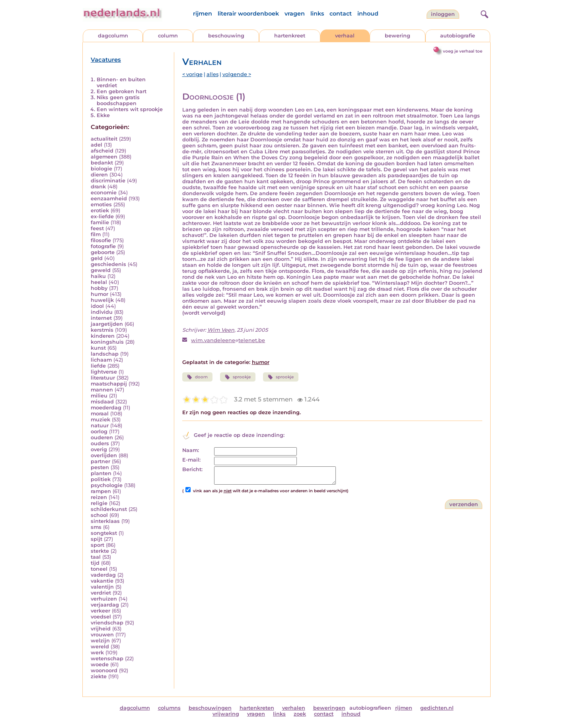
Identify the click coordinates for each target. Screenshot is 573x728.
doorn (197, 377)
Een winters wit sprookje (130, 109)
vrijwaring (226, 714)
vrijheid (101, 629)
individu (102, 312)
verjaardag (105, 605)
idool (97, 306)
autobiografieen (370, 708)
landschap (105, 354)
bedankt (102, 163)
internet (101, 318)
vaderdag (103, 575)
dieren (99, 175)
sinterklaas (105, 521)
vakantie (102, 581)
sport (97, 545)
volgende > (237, 74)
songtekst (104, 533)
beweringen (329, 708)
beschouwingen (210, 708)
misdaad (102, 402)
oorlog (99, 432)
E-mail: (191, 460)
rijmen (203, 14)
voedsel (101, 617)
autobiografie (458, 36)
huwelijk (102, 300)
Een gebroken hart (122, 91)
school (99, 515)
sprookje (238, 377)
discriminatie (108, 181)
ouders (100, 443)
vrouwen (102, 635)
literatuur (103, 378)
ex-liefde (102, 216)
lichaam (101, 360)
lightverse (104, 372)
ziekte (99, 676)
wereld (100, 647)
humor (99, 294)
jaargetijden (107, 324)
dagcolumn (113, 36)
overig (99, 449)
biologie (101, 169)
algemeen (104, 157)
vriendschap (107, 623)
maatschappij (109, 384)
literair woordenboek (248, 14)
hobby (99, 288)
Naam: (191, 450)
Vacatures (106, 60)
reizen (99, 497)
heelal (99, 282)
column (168, 36)
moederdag (106, 408)
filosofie (101, 240)
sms (96, 527)
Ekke (103, 115)
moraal (100, 414)
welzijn (100, 641)
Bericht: (192, 469)
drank (98, 187)
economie (104, 193)
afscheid (102, 151)
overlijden (104, 455)
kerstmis (102, 330)
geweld (101, 270)
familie (100, 222)
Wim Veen (221, 330)
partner (100, 461)
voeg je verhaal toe (463, 51)
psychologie (107, 485)
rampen (101, 491)
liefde (98, 366)
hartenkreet (290, 36)
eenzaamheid (109, 199)
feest (97, 228)
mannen (102, 390)
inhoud (368, 14)
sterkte (100, 551)
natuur (100, 426)
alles (212, 74)
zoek (300, 714)
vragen (295, 14)
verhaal (345, 36)
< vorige (192, 74)
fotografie (103, 246)
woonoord (104, 670)
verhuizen (104, 599)
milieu (99, 396)
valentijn (102, 587)
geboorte (103, 252)
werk (97, 653)
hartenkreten (257, 708)
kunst (98, 348)
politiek (101, 479)
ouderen (102, 437)
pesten (100, 467)
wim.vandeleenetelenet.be (228, 340)
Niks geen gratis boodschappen (118, 100)
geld (97, 258)
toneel (99, 569)
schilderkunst (109, 509)
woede (100, 664)
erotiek (100, 210)
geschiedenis (108, 264)
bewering (398, 36)
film (96, 234)
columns (169, 708)
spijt (96, 539)
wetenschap (107, 659)
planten (101, 473)
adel (96, 145)
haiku (98, 276)
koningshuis (107, 342)
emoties (101, 205)
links (317, 14)
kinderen (103, 336)
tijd (95, 563)
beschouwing (226, 36)
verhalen (294, 708)
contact (341, 14)
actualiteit (104, 139)
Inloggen (443, 14)
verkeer (100, 611)
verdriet (101, 593)
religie (99, 503)
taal (96, 557)
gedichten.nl (437, 708)
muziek (100, 420)
